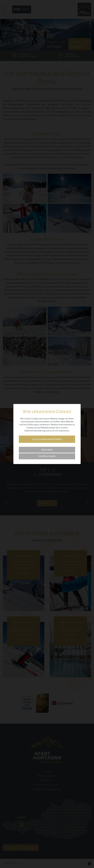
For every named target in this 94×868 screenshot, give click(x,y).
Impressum (64, 430)
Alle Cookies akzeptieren (47, 439)
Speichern (47, 450)
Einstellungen (47, 456)
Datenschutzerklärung (35, 430)
